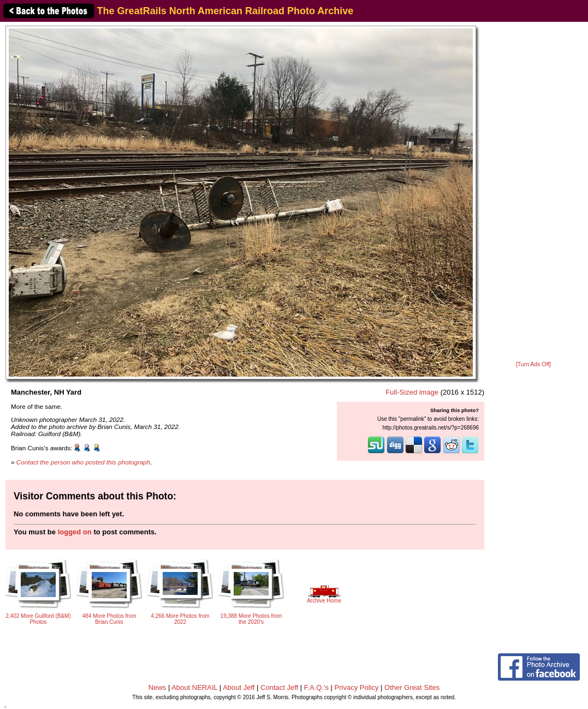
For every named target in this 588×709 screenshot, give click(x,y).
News (158, 687)
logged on (75, 532)
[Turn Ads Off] (533, 364)
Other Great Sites (412, 687)
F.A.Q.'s (316, 687)
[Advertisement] (533, 192)
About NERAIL (194, 687)
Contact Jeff (279, 687)
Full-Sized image (412, 392)
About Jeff (239, 687)
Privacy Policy (357, 687)
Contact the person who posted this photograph (84, 462)
